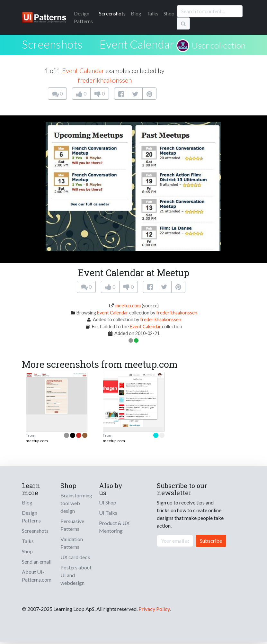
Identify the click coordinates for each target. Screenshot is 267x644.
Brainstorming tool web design (76, 503)
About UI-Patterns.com (37, 576)
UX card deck (75, 557)
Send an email (37, 562)
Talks (152, 13)
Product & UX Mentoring (114, 527)
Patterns (83, 17)
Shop (169, 13)
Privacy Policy (154, 609)
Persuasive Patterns (72, 525)
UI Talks (108, 513)
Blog (136, 13)
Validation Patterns (72, 543)
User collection (218, 45)
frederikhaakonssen (105, 80)
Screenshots (112, 13)
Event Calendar (137, 44)
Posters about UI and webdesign (76, 575)
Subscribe (211, 541)
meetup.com (128, 306)
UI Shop (108, 502)
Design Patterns (31, 517)
